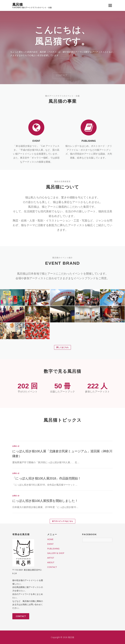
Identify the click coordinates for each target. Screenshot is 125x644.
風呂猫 (18, 4)
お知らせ (16, 488)
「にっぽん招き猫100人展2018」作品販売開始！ (47, 521)
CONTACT (52, 567)
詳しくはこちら (63, 347)
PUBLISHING (89, 165)
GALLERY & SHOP (56, 553)
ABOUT (51, 562)
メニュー (110, 5)
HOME (50, 539)
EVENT (36, 165)
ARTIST (51, 558)
